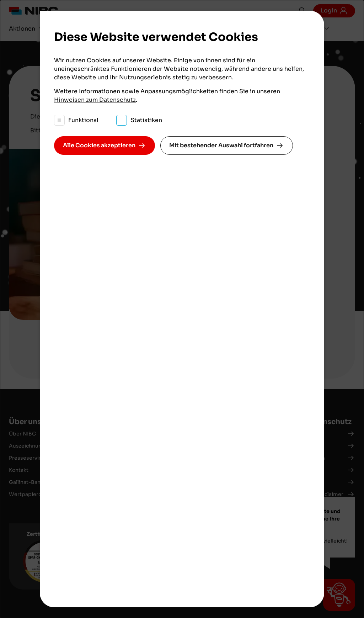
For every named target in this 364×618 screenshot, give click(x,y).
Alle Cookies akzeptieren (99, 145)
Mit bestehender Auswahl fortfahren (221, 145)
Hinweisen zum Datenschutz (95, 100)
